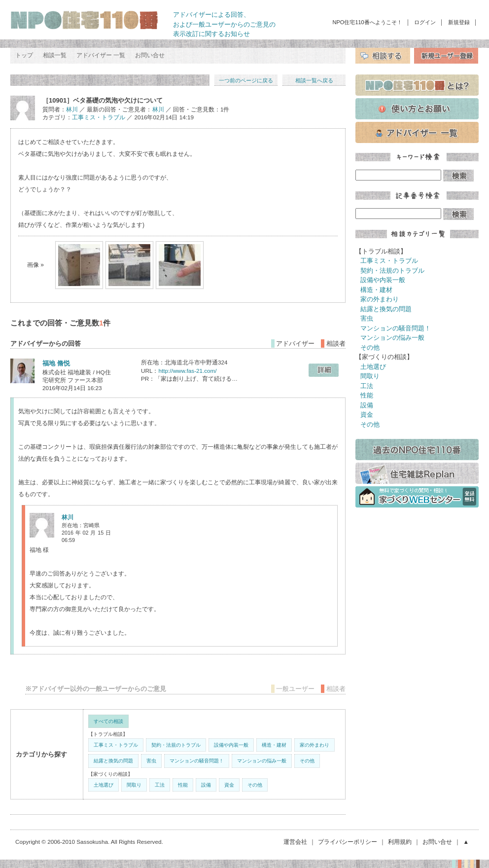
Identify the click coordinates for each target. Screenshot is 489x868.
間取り (134, 785)
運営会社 (295, 842)
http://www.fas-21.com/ (187, 371)
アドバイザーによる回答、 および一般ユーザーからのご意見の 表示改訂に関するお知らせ (224, 24)
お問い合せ (150, 55)
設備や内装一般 (231, 745)
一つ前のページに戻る (246, 80)
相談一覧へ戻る (314, 80)
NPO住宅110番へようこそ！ (367, 22)
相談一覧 (55, 55)
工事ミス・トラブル (99, 117)
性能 (183, 785)
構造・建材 (274, 745)
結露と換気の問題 (113, 761)
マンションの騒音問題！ (197, 761)
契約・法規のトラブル (176, 745)
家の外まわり (314, 745)
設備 (206, 785)
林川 (72, 109)
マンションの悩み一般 (262, 761)
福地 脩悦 (56, 363)
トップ (24, 55)
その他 (307, 761)
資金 (229, 785)
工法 (160, 785)
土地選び (104, 785)
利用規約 (400, 842)
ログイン (425, 22)
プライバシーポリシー (348, 842)
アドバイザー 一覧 (101, 55)
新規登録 (459, 22)
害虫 (151, 761)
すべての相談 (108, 721)
